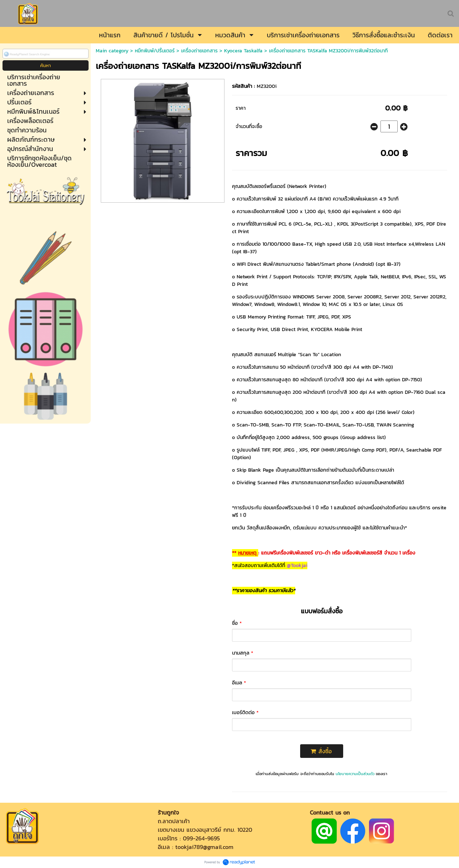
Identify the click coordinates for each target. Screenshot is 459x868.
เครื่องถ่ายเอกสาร (199, 51)
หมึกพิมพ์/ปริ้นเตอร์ (155, 51)
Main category (112, 51)
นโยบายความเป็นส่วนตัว (355, 774)
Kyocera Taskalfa (243, 51)
